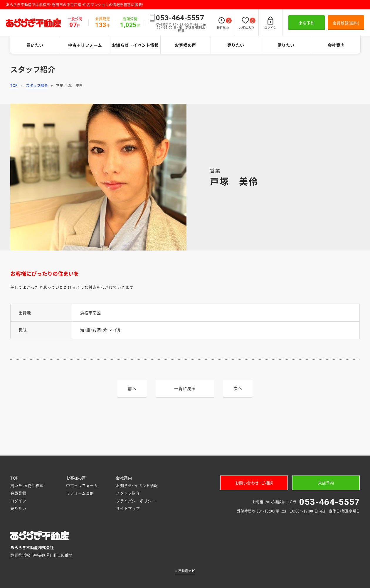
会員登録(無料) (346, 23)
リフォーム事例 (80, 493)
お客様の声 (185, 45)
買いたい (35, 45)
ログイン (18, 501)
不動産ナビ (185, 571)
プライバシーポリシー (136, 501)
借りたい (286, 45)
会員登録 (18, 493)
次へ (238, 388)
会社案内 (336, 45)
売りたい (236, 45)
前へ (132, 388)
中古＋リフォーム (85, 45)
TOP (14, 85)
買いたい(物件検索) (27, 485)
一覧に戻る (185, 388)
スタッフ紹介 (37, 85)
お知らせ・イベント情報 (135, 45)
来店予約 (307, 23)
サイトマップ (128, 508)
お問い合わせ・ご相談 (254, 483)
